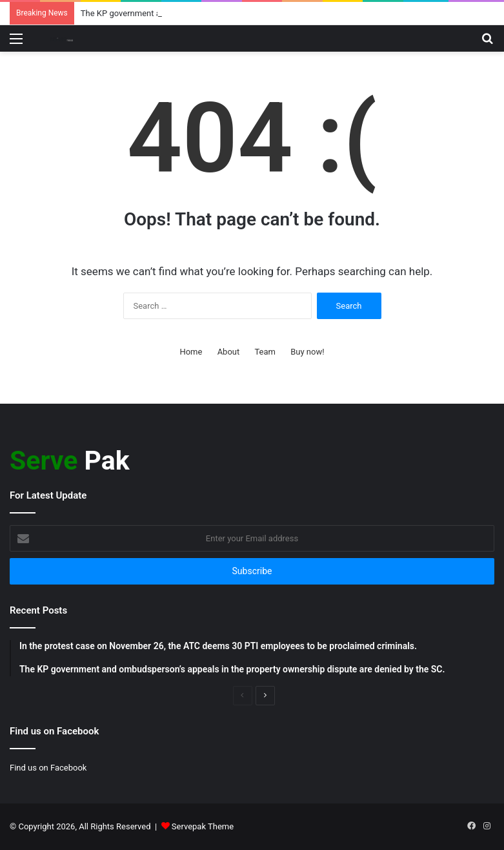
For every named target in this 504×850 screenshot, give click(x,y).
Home (191, 352)
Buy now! (307, 352)
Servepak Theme (203, 826)
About (229, 352)
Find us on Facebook (48, 768)
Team (265, 352)
